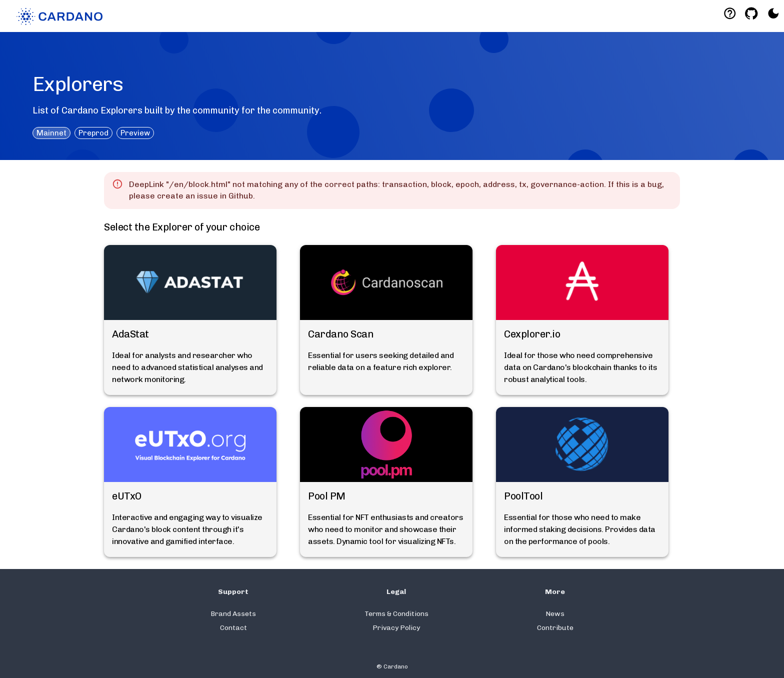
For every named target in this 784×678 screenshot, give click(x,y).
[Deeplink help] (730, 13)
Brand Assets (233, 614)
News (555, 614)
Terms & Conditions (396, 614)
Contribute (555, 628)
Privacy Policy (396, 628)
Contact (233, 628)
